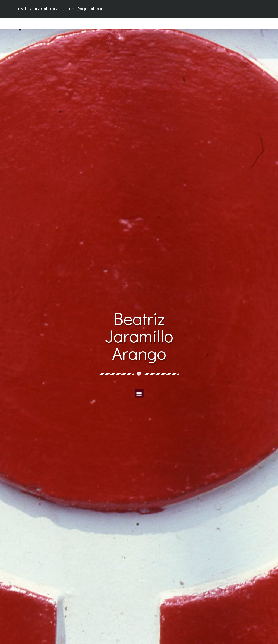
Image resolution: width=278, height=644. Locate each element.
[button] (139, 393)
